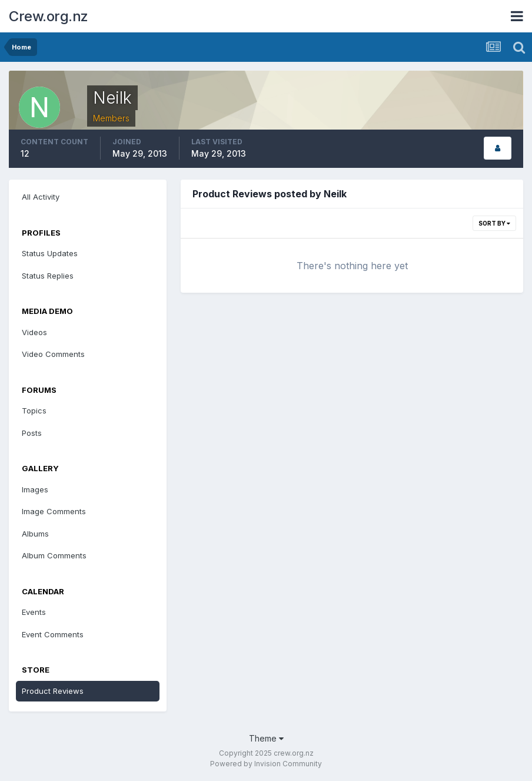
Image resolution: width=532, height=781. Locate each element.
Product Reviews (53, 691)
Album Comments (54, 555)
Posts (32, 433)
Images (35, 489)
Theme (266, 738)
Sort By (494, 223)
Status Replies (48, 276)
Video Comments (53, 354)
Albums (35, 534)
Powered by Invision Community (266, 764)
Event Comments (53, 634)
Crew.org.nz (49, 16)
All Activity (41, 197)
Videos (34, 332)
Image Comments (54, 511)
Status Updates (50, 253)
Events (34, 612)
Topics (34, 411)
